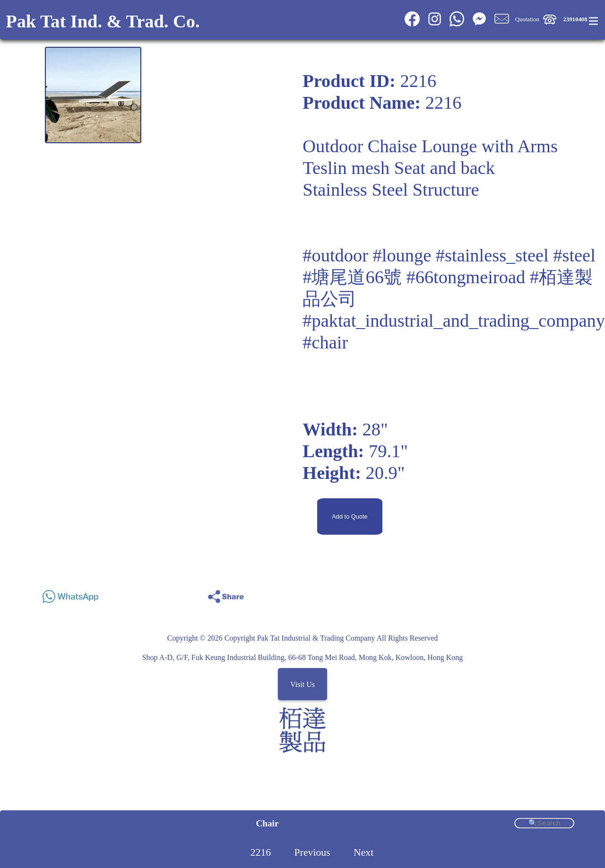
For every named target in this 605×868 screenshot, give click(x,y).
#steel (574, 255)
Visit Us (302, 684)
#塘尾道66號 (352, 277)
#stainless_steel (492, 255)
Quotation (527, 19)
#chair (325, 342)
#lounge (402, 255)
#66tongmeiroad (466, 277)
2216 (261, 852)
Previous (312, 852)
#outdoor (335, 255)
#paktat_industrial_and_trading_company (454, 321)
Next (363, 852)
